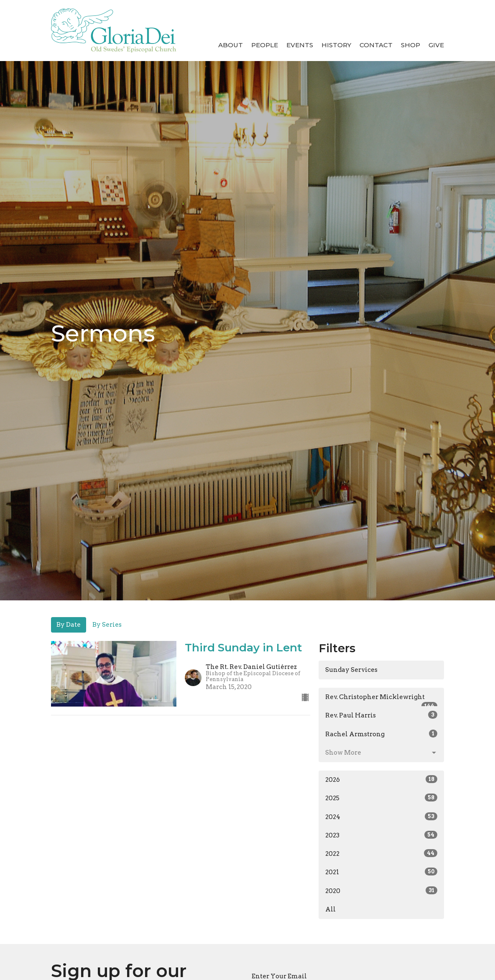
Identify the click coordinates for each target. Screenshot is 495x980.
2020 (381, 891)
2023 (381, 835)
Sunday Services (351, 670)
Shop (411, 45)
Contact (376, 45)
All (330, 909)
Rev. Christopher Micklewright (381, 700)
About (231, 45)
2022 (381, 853)
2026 (381, 779)
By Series (107, 625)
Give (436, 45)
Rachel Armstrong (381, 734)
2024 (381, 817)
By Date (69, 625)
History (336, 45)
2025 (381, 798)
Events (300, 45)
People (265, 45)
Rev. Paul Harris (381, 715)
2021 (381, 872)
